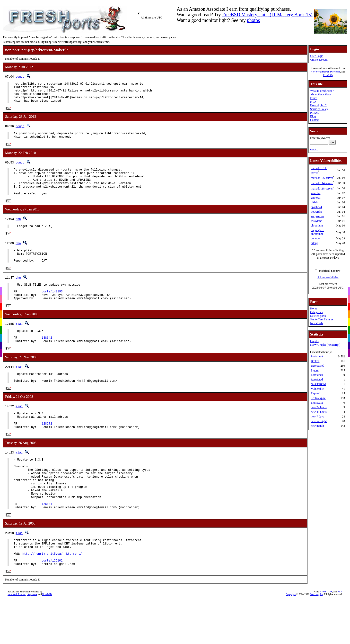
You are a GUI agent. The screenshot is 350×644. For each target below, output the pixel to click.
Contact (315, 120)
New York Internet (320, 72)
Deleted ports (318, 316)
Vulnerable (317, 389)
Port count (317, 356)
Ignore (315, 370)
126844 (47, 543)
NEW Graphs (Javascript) (325, 345)
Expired (315, 393)
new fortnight (319, 421)
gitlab (314, 202)
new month (317, 426)
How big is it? (318, 105)
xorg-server (318, 216)
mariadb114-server (322, 183)
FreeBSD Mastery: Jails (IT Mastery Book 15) (267, 15)
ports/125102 (52, 606)
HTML (323, 638)
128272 (47, 452)
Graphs (314, 341)
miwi (19, 344)
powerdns (317, 212)
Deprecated (318, 366)
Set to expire (318, 398)
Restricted (317, 380)
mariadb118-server (322, 189)
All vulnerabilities (328, 277)
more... (314, 149)
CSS (330, 638)
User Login (317, 56)
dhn (18, 231)
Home (314, 308)
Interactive (317, 403)
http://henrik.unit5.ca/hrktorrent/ (52, 597)
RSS (340, 638)
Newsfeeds (317, 323)
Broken (315, 361)
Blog (313, 116)
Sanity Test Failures (322, 319)
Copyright (291, 640)
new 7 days (317, 417)
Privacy (315, 113)
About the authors (321, 94)
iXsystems (335, 72)
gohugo (315, 238)
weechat (316, 193)
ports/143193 (52, 310)
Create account (319, 60)
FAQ (313, 102)
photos (253, 20)
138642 (47, 360)
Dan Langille (316, 640)
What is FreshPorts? (322, 91)
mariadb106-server (322, 178)
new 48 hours (319, 412)
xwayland (317, 221)
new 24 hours (319, 407)
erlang (315, 243)
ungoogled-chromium (318, 232)
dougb (20, 77)
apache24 (316, 207)
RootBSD (328, 75)
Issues (314, 98)
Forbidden (317, 375)
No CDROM (318, 384)
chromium (317, 226)
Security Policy (319, 109)
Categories (316, 312)
